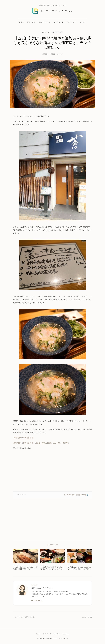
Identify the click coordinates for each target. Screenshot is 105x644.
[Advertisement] (52, 471)
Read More (37, 601)
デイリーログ (72, 22)
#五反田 (45, 54)
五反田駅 (56, 443)
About (38, 634)
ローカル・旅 (58, 22)
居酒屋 (38, 443)
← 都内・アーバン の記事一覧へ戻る (24, 617)
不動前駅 (65, 443)
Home (21, 22)
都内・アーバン (44, 22)
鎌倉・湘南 (31, 22)
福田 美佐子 (42, 588)
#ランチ (60, 54)
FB (91, 617)
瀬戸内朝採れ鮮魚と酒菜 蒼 (23, 438)
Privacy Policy (55, 634)
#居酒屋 (53, 54)
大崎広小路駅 (47, 443)
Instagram (65, 634)
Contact (45, 634)
